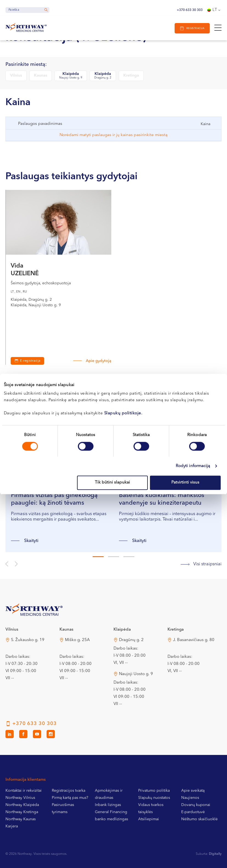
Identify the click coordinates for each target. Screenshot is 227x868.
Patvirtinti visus (185, 483)
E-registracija (30, 361)
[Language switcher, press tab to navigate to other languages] (214, 10)
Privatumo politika (154, 791)
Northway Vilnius (20, 798)
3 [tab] (129, 557)
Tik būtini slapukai (112, 483)
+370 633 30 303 (190, 10)
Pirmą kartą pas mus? (70, 798)
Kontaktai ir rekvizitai (24, 791)
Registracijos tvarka (69, 791)
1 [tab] (98, 557)
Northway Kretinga (22, 812)
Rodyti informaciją (193, 466)
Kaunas (41, 75)
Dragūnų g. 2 (131, 640)
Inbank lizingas (108, 805)
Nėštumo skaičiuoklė (199, 819)
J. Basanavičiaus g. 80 (194, 640)
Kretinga (131, 75)
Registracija (195, 28)
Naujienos (190, 798)
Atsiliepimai (149, 819)
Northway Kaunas (21, 819)
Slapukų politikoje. (123, 413)
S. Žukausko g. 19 (28, 640)
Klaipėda (71, 76)
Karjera (12, 826)
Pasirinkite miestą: (26, 65)
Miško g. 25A (77, 640)
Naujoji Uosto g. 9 (136, 674)
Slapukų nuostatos (154, 798)
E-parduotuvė (193, 812)
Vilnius (16, 75)
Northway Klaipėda (22, 805)
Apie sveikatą (193, 791)
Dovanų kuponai (196, 805)
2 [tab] (113, 557)
